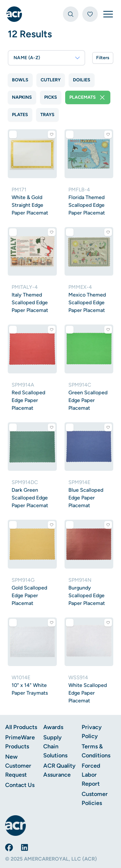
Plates (20, 115)
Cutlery (51, 80)
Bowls (20, 80)
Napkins (22, 97)
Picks (51, 97)
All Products (21, 727)
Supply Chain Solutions (55, 746)
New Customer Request (18, 766)
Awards (53, 727)
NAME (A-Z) (47, 58)
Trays (47, 115)
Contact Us (20, 785)
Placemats (88, 97)
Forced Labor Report (91, 775)
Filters (103, 58)
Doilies (82, 80)
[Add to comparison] (13, 134)
